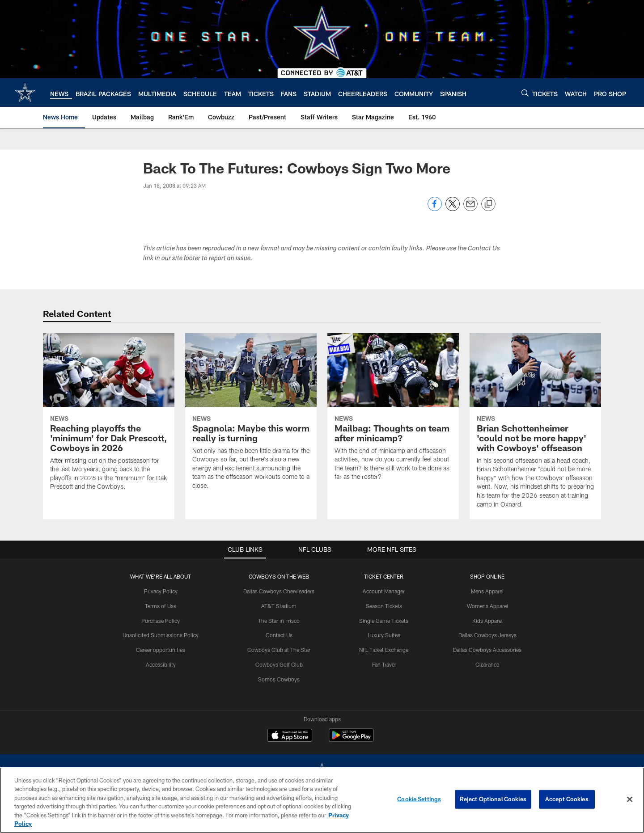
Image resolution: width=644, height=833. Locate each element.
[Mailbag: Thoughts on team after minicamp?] (393, 412)
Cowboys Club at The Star (279, 650)
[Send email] (470, 209)
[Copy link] (488, 204)
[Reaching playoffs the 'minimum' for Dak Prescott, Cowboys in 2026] (109, 417)
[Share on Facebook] (435, 209)
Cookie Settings (419, 799)
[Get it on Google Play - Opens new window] (351, 740)
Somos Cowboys (279, 679)
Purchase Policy (161, 621)
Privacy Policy (161, 591)
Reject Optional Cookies (493, 799)
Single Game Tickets (384, 621)
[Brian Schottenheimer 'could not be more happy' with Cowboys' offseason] (535, 426)
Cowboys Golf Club (279, 664)
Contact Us (279, 635)
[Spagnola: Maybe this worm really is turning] (251, 417)
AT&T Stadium (279, 606)
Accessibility (161, 664)
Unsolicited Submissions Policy (161, 635)
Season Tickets (384, 606)
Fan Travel (384, 664)
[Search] (525, 93)
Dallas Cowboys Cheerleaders (279, 591)
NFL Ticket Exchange (384, 650)
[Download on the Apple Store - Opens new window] (290, 736)
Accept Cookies (567, 799)
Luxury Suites (384, 635)
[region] (322, 800)
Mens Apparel (487, 591)
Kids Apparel (487, 621)
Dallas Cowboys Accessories (487, 650)
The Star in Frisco (279, 621)
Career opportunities (161, 650)
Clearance (487, 664)
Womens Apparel (487, 606)
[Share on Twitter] (453, 209)
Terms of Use (161, 606)
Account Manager (384, 591)
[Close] (630, 799)
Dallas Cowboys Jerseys (487, 635)
